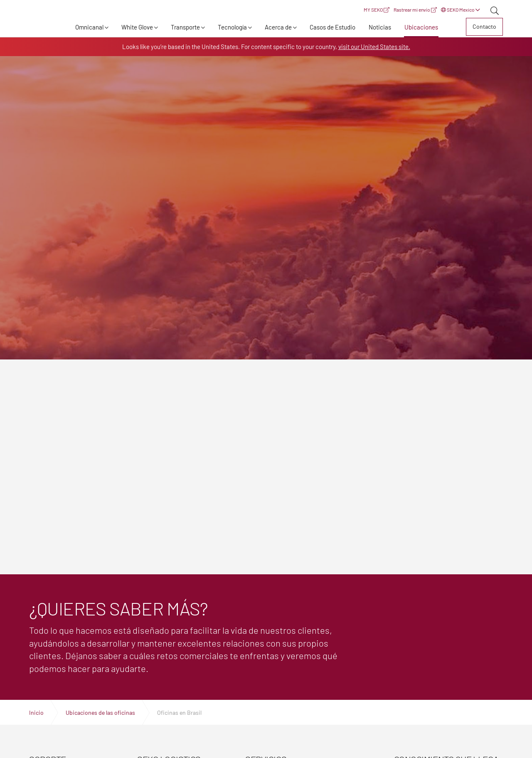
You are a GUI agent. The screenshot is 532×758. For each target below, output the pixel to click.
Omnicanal (89, 27)
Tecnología (232, 27)
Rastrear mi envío (415, 10)
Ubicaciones (421, 27)
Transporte (185, 27)
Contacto (484, 26)
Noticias (380, 27)
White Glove (137, 27)
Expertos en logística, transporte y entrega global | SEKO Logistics (44, 28)
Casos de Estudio (332, 27)
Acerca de (278, 27)
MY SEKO (377, 10)
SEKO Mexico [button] (461, 10)
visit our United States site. (374, 47)
